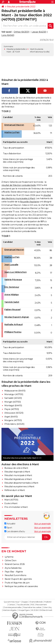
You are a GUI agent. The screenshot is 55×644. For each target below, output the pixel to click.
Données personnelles (13, 607)
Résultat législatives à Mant (18, 479)
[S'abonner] (27, 537)
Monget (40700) (13, 402)
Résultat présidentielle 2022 (21, 7)
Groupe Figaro (24, 610)
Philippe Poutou (13, 332)
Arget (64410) (11, 417)
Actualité (10, 524)
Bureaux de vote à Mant (16, 468)
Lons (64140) (8, 35)
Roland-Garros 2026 (15, 564)
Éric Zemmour (12, 287)
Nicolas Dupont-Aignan (17, 317)
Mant (32, 49)
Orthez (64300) (21, 32)
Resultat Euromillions (16, 575)
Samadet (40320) (13, 398)
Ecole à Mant (11, 503)
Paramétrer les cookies (32, 607)
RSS (32, 605)
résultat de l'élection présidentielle (19, 185)
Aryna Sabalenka (13, 568)
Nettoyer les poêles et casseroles (21, 586)
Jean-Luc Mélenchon (15, 272)
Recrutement (41, 605)
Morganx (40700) (13, 420)
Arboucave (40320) (14, 413)
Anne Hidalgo (12, 295)
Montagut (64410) (13, 406)
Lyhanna (9, 557)
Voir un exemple (42, 524)
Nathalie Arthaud (13, 324)
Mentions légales (10, 610)
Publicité (48, 602)
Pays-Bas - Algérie (14, 572)
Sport (8, 528)
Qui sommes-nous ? (12, 602)
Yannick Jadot (12, 302)
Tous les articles (23, 605)
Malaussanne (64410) (15, 391)
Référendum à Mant (15, 490)
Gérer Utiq (47, 607)
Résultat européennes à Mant (19, 487)
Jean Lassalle (11, 265)
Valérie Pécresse (13, 280)
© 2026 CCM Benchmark (42, 610)
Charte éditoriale (36, 602)
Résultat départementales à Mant (21, 483)
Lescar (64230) (39, 32)
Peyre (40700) (12, 409)
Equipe (25, 602)
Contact (12, 605)
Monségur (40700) (14, 394)
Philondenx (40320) (14, 424)
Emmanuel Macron (14, 125)
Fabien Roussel (12, 310)
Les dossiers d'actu (15, 531)
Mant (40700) (11, 500)
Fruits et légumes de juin (17, 583)
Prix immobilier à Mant (16, 507)
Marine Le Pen (12, 132)
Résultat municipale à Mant (18, 475)
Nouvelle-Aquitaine (29, 202)
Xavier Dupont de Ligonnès (18, 579)
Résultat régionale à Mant (17, 472)
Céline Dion (11, 560)
